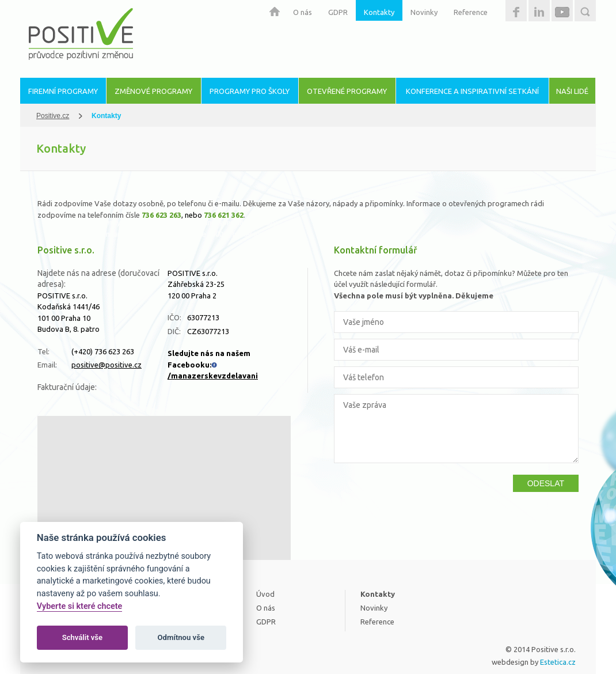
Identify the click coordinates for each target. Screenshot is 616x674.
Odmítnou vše (181, 637)
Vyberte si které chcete (80, 606)
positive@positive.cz (107, 365)
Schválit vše (83, 637)
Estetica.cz (558, 662)
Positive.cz (53, 116)
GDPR (338, 12)
